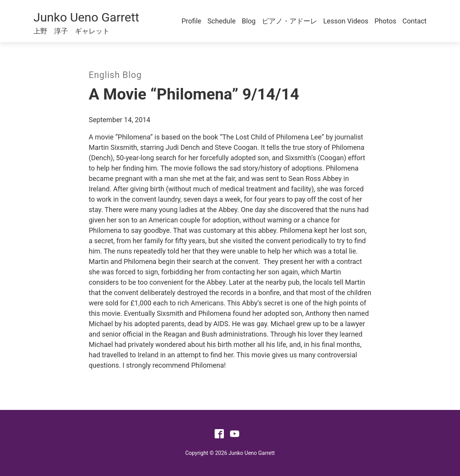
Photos (385, 21)
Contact (414, 21)
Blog (249, 21)
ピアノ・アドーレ (290, 21)
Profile (191, 21)
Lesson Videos (346, 21)
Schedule (222, 21)
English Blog (115, 75)
